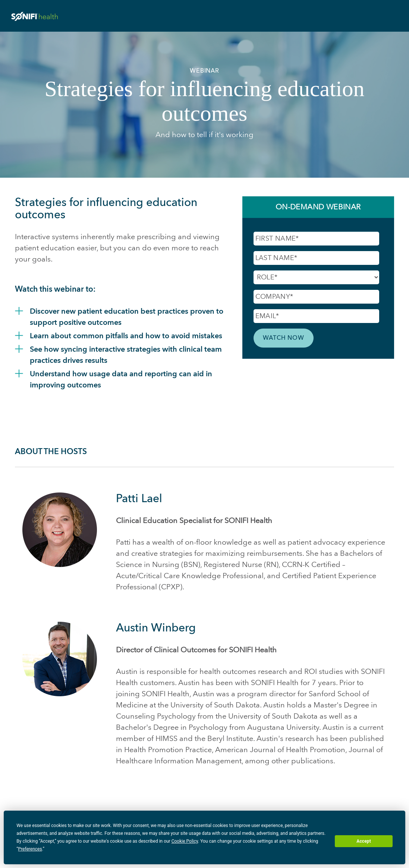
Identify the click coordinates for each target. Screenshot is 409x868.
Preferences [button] (30, 849)
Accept (364, 841)
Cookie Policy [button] (185, 841)
